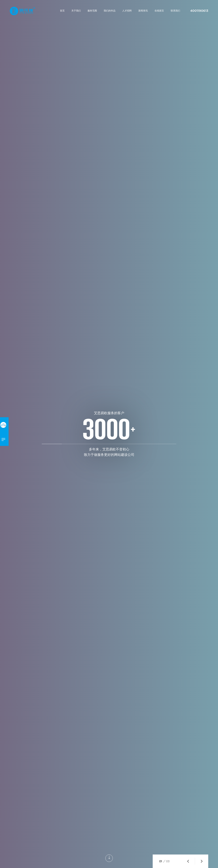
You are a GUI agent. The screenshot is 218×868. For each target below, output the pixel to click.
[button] (188, 861)
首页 (62, 11)
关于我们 (76, 11)
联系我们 (175, 11)
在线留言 (159, 11)
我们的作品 (110, 11)
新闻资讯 (143, 11)
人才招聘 (127, 11)
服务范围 (92, 11)
